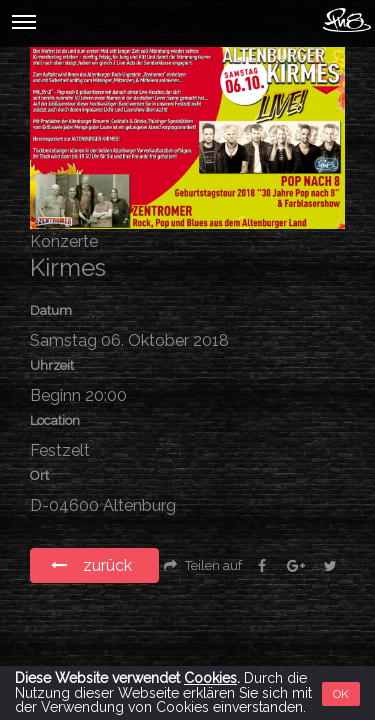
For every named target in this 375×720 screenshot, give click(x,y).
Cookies (210, 678)
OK (341, 694)
